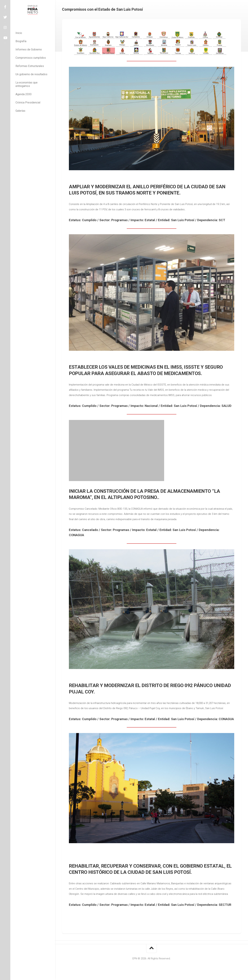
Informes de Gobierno (29, 49)
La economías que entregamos (27, 84)
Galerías (20, 111)
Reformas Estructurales (30, 66)
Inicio (19, 33)
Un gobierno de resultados (31, 74)
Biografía (21, 41)
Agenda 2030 (24, 94)
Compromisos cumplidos (31, 58)
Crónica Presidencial (28, 102)
